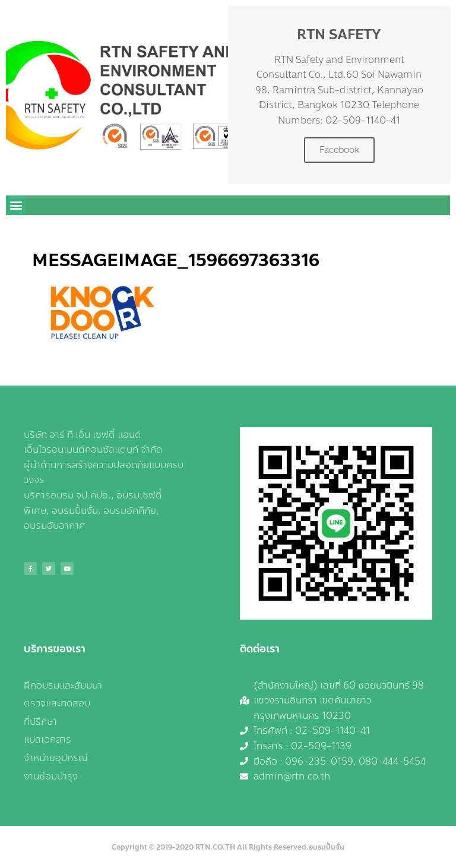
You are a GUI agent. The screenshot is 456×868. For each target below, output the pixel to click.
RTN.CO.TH (215, 847)
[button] (16, 205)
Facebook (339, 150)
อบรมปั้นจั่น (75, 511)
